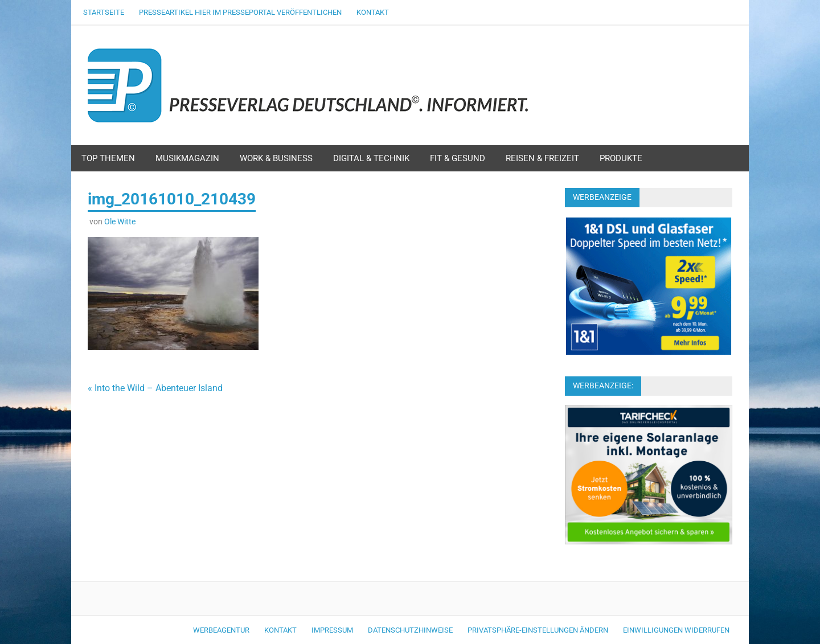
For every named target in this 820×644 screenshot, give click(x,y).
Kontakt (373, 12)
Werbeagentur (221, 630)
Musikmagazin (187, 158)
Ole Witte (120, 221)
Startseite (104, 12)
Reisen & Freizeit (542, 158)
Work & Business (276, 158)
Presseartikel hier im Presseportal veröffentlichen (240, 12)
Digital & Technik (371, 158)
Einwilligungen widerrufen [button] (676, 630)
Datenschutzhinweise (410, 630)
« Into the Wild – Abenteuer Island (155, 388)
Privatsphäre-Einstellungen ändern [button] (538, 630)
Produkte (621, 158)
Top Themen (108, 158)
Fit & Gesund (458, 158)
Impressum (332, 630)
